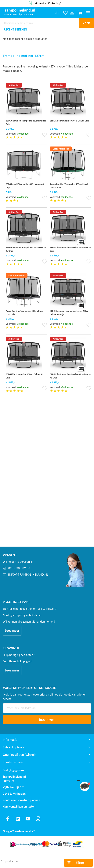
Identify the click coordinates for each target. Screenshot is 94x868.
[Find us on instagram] (38, 819)
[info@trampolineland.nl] (29, 575)
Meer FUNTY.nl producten (19, 14)
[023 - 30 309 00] (29, 568)
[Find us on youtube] (28, 819)
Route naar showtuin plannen (22, 800)
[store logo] (19, 10)
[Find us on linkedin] (18, 819)
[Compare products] (57, 13)
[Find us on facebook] (8, 819)
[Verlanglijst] (65, 13)
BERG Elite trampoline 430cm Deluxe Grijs (69, 121)
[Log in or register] (72, 13)
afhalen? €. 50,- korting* (48, 3)
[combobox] (39, 23)
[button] (45, 136)
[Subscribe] (47, 720)
